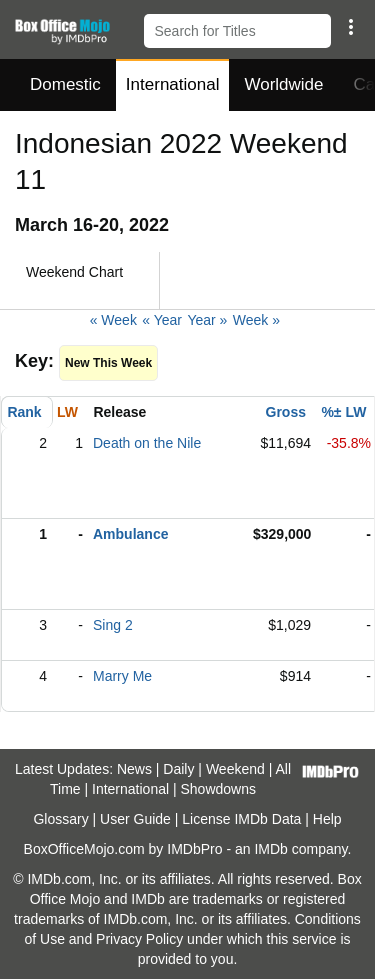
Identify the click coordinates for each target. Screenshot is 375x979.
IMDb (270, 849)
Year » (207, 320)
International (173, 84)
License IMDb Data (241, 819)
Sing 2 (113, 625)
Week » (256, 320)
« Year (162, 320)
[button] (350, 27)
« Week (113, 320)
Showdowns (219, 789)
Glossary (60, 819)
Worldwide (283, 84)
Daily (178, 769)
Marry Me (122, 676)
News (134, 769)
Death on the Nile (147, 443)
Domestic (65, 84)
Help (327, 819)
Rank (24, 412)
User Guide (135, 819)
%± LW (343, 412)
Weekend (235, 769)
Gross (286, 412)
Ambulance (130, 534)
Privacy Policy (139, 939)
